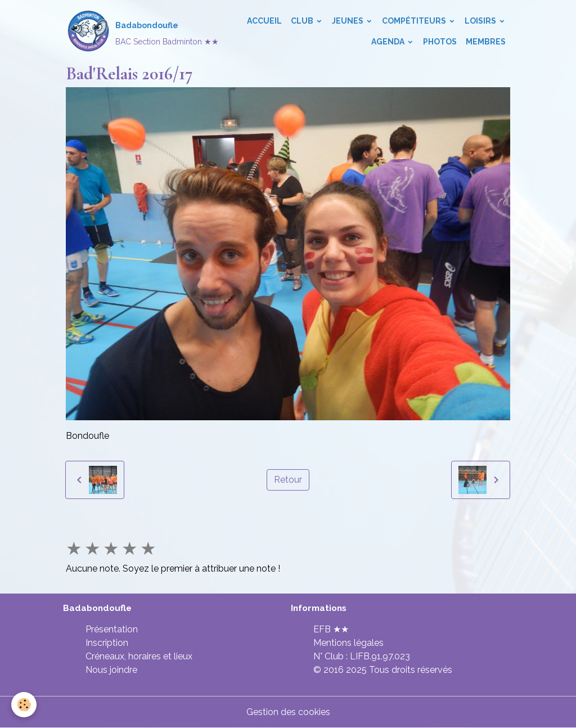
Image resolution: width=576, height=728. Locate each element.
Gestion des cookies (288, 712)
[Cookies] (24, 705)
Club (303, 21)
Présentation (112, 629)
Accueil (264, 21)
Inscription (107, 643)
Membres (486, 42)
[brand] (125, 32)
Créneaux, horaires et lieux (139, 656)
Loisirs (481, 21)
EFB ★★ (331, 629)
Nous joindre (111, 670)
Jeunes (348, 21)
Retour (288, 480)
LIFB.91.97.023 (380, 656)
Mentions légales (348, 643)
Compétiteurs (415, 21)
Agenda (389, 42)
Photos (440, 42)
